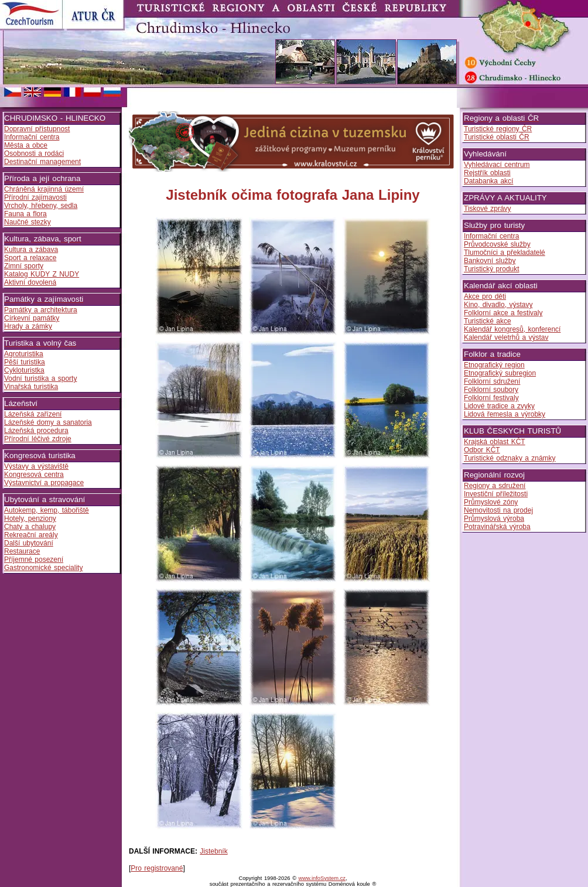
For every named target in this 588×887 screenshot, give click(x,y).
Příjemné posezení (34, 560)
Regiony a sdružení (495, 486)
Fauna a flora (25, 214)
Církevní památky (32, 318)
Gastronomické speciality (43, 568)
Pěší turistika (25, 362)
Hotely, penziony (30, 518)
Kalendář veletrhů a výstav (506, 337)
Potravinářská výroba (497, 527)
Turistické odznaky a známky (510, 458)
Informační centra (32, 137)
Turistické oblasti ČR (497, 137)
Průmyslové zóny (491, 502)
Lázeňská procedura (36, 431)
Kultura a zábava (31, 250)
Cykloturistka (24, 370)
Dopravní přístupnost (37, 129)
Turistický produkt (492, 269)
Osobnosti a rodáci (34, 153)
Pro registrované (157, 868)
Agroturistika (24, 354)
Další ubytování (29, 543)
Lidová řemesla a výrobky (505, 414)
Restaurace (22, 551)
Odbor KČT (482, 450)
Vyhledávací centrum (497, 165)
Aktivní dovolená (30, 282)
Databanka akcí (488, 181)
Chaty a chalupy (30, 527)
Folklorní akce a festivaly (503, 313)
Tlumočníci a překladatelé (505, 253)
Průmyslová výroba (494, 518)
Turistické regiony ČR (498, 129)
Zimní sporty (24, 266)
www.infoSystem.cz (322, 878)
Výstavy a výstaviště (36, 466)
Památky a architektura (41, 310)
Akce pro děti (485, 296)
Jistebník (213, 851)
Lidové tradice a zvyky (499, 406)
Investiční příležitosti (496, 494)
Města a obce (26, 145)
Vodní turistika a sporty (40, 378)
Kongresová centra (34, 475)
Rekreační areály (31, 535)
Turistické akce (488, 321)
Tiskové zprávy (488, 209)
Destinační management (42, 162)
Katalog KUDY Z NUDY (42, 274)
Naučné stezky (28, 222)
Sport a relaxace (30, 258)
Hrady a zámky (28, 326)
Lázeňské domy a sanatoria (48, 422)
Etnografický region (494, 365)
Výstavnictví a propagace (44, 483)
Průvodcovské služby (497, 244)
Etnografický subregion (500, 373)
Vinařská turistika (31, 387)
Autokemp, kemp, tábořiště (47, 510)
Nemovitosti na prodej (498, 510)
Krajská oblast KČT (495, 442)
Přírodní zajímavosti (35, 197)
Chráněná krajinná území (44, 189)
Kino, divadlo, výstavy (498, 305)
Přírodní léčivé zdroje (38, 439)
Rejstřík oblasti (487, 173)
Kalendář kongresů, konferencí (512, 329)
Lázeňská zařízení (33, 414)
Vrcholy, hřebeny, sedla (41, 206)
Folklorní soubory (491, 390)
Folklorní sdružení (492, 381)
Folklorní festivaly (491, 398)
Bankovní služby (490, 261)
